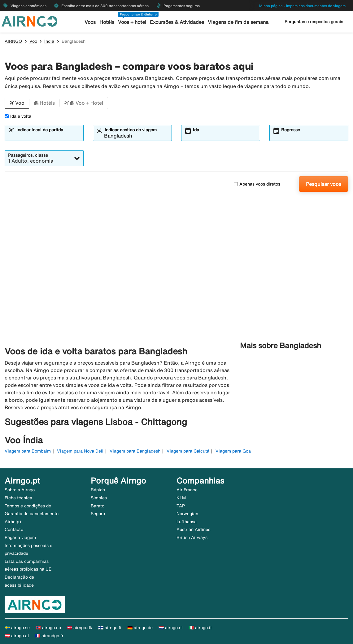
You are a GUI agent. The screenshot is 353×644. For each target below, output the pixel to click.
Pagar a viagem (20, 537)
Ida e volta (18, 116)
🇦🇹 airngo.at (17, 636)
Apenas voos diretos (257, 184)
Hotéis (109, 22)
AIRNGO (13, 41)
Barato (98, 506)
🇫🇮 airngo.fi (110, 628)
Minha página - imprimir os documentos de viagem (302, 6)
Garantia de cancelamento (32, 514)
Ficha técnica (18, 498)
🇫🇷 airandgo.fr (49, 636)
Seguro (98, 514)
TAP (181, 506)
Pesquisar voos (324, 184)
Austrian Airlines (193, 529)
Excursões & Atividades (177, 22)
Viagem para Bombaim (28, 451)
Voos (93, 22)
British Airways (192, 537)
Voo (33, 41)
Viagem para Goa (233, 451)
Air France (187, 490)
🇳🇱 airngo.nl (171, 628)
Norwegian (187, 514)
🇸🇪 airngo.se (17, 628)
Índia (49, 41)
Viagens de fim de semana (237, 22)
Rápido (98, 490)
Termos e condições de (28, 506)
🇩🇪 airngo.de (140, 628)
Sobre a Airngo (20, 490)
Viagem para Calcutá (188, 451)
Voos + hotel (134, 22)
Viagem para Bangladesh (135, 451)
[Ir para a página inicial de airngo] (29, 21)
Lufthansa (187, 522)
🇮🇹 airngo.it (200, 628)
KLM (181, 498)
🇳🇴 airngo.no (48, 628)
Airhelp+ (13, 522)
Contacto (14, 529)
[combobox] (48, 136)
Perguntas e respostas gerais (314, 22)
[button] (17, 103)
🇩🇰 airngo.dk (80, 628)
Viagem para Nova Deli (80, 451)
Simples (99, 498)
